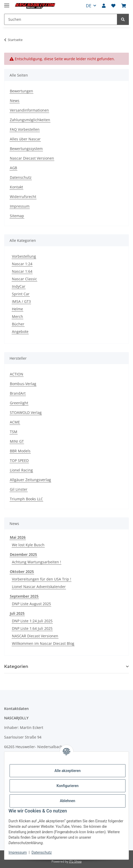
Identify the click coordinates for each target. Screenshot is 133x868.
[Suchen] (123, 19)
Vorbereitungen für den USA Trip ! (42, 579)
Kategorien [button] (16, 667)
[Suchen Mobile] (61, 19)
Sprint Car (21, 294)
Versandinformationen (29, 110)
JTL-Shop (75, 861)
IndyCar (19, 286)
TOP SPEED (19, 460)
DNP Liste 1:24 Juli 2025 (32, 621)
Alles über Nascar (25, 139)
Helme (17, 309)
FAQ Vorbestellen (25, 129)
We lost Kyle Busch (28, 545)
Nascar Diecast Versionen (32, 158)
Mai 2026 (18, 537)
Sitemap (17, 216)
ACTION (17, 374)
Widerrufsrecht (23, 197)
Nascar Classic (24, 279)
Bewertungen (21, 91)
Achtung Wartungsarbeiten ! (36, 562)
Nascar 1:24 (22, 264)
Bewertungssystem (26, 149)
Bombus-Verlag (23, 384)
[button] (104, 6)
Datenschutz (42, 852)
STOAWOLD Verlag (26, 412)
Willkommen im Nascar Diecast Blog (43, 643)
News (15, 101)
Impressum (18, 852)
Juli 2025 (17, 613)
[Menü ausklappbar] (7, 3)
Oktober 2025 (22, 572)
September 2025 (24, 596)
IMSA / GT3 (21, 301)
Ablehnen (67, 801)
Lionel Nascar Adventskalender (39, 587)
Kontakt (16, 187)
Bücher (18, 324)
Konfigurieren (67, 786)
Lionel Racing (21, 470)
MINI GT (17, 441)
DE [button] (89, 6)
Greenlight (19, 403)
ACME (15, 422)
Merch (17, 316)
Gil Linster (19, 489)
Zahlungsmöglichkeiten (30, 120)
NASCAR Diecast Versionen (35, 636)
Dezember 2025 (23, 554)
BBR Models (20, 451)
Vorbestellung (24, 256)
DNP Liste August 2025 (31, 604)
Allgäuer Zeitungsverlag (30, 480)
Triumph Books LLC (26, 499)
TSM (14, 432)
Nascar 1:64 (22, 271)
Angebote (20, 332)
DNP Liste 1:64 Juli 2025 (32, 628)
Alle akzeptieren (67, 771)
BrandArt (18, 393)
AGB (13, 168)
